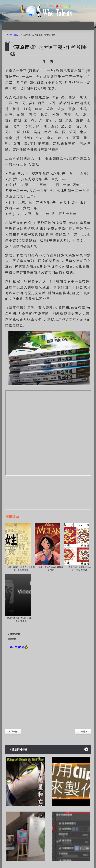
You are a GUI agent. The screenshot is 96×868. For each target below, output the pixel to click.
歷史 (16, 35)
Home (10, 35)
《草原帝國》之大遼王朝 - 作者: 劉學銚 (49, 50)
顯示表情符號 (19, 647)
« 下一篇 (13, 732)
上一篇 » (83, 732)
